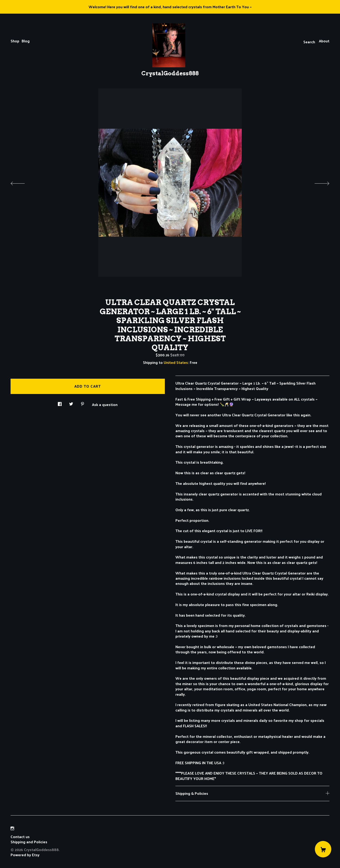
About (324, 41)
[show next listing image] (318, 182)
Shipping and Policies (29, 842)
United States (176, 362)
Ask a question (105, 404)
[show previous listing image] (22, 182)
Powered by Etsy (25, 855)
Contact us (20, 837)
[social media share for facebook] (60, 403)
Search (309, 42)
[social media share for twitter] (71, 403)
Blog (26, 41)
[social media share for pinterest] (83, 403)
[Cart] (323, 849)
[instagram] (12, 829)
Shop (15, 41)
